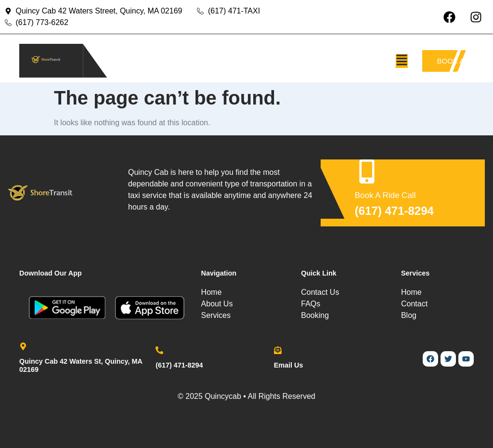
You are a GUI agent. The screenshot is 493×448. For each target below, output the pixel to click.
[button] (402, 61)
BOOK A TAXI (453, 61)
